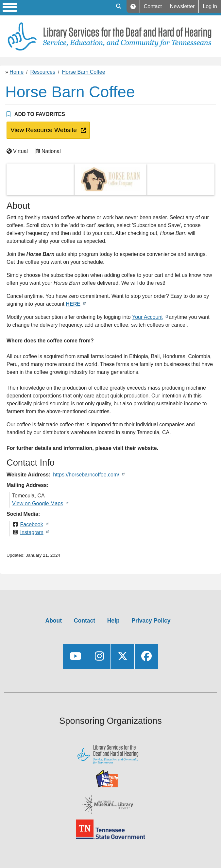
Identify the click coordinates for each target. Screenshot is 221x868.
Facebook (31, 524)
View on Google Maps (38, 503)
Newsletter (182, 6)
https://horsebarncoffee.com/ (86, 475)
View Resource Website (42, 129)
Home (17, 72)
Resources (43, 72)
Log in (210, 6)
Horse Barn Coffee (83, 72)
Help (133, 7)
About (53, 621)
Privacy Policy (151, 621)
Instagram (32, 532)
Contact (153, 6)
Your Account (147, 317)
